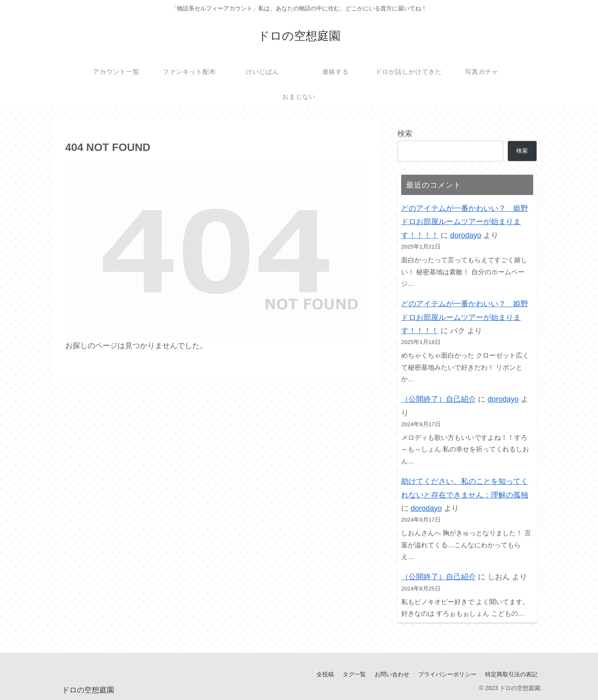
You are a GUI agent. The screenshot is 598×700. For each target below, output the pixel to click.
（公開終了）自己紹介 (439, 399)
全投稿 (325, 674)
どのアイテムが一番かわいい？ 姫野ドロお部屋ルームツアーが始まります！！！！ (465, 222)
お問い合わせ (392, 674)
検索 (405, 134)
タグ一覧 (354, 674)
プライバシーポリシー (447, 674)
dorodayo (466, 235)
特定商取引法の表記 (511, 674)
